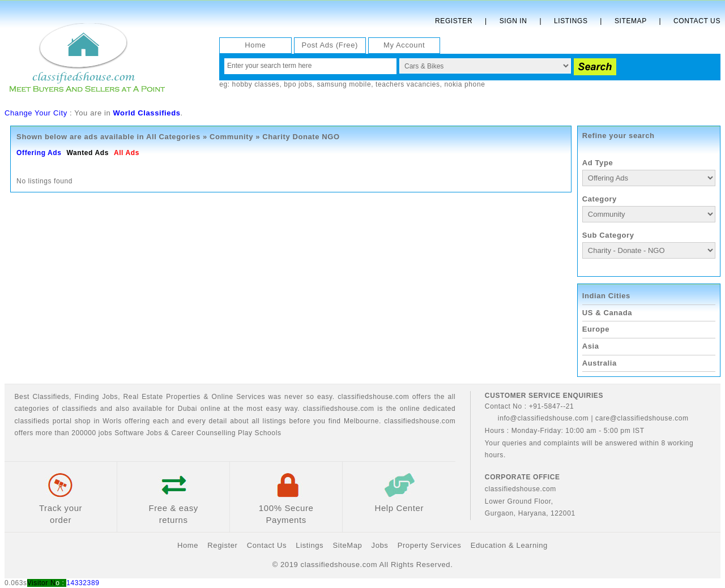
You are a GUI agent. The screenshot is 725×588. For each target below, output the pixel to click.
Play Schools (260, 433)
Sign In (513, 21)
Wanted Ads (87, 153)
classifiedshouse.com (420, 421)
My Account (404, 45)
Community (231, 137)
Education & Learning (509, 545)
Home (255, 45)
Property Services (430, 545)
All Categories (173, 137)
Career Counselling (203, 433)
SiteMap (347, 545)
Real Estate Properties (162, 397)
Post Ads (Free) (330, 45)
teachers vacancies (408, 84)
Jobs (110, 397)
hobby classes (256, 84)
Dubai (187, 409)
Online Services (238, 397)
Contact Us (697, 21)
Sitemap (631, 21)
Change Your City (36, 113)
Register (454, 21)
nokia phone (464, 84)
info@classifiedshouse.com (537, 418)
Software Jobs (138, 433)
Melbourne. (362, 421)
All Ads (127, 153)
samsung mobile (344, 84)
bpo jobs (298, 84)
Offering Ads (39, 153)
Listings (571, 21)
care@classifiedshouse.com (642, 418)
